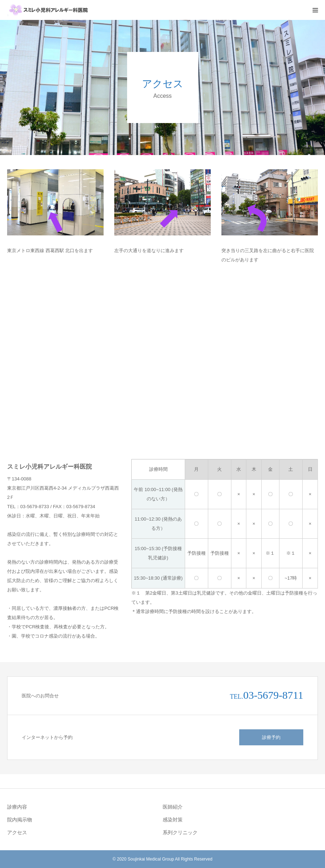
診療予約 (271, 737)
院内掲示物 (20, 820)
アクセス (17, 832)
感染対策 (173, 820)
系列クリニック (180, 832)
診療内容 (17, 807)
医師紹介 (173, 807)
